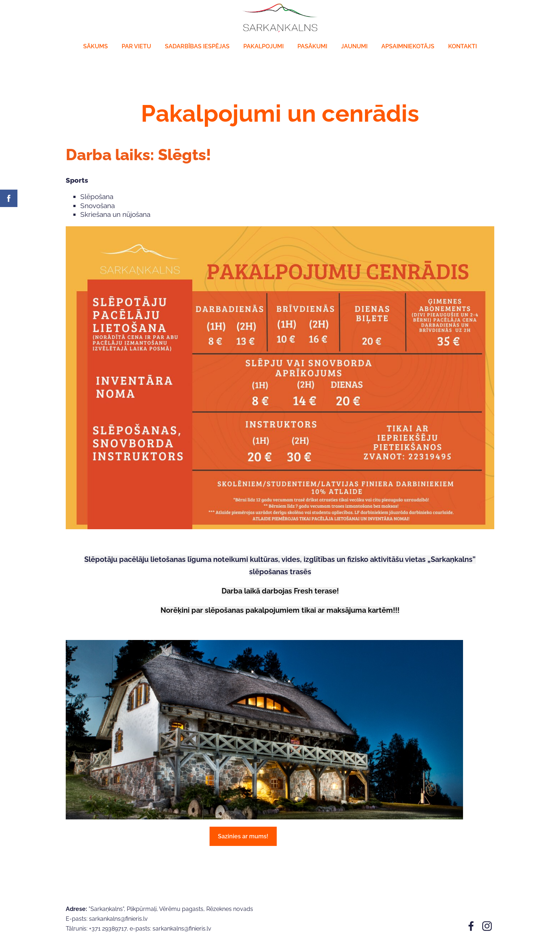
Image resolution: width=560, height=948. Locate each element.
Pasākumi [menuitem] (312, 46)
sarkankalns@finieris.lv (182, 929)
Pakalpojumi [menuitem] (263, 46)
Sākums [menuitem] (96, 46)
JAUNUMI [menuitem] (354, 46)
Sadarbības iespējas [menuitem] (197, 46)
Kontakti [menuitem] (462, 46)
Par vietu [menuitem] (136, 46)
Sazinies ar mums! (243, 836)
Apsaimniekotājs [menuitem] (408, 46)
